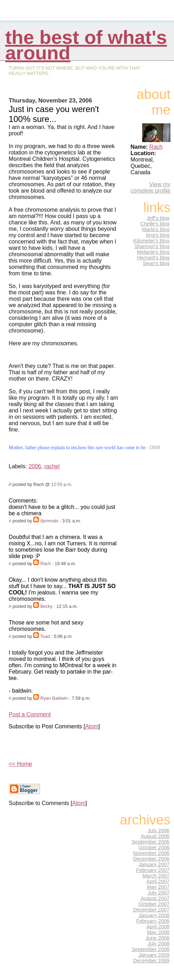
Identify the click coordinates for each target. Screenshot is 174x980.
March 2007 (156, 876)
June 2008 (158, 938)
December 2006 (151, 859)
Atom (92, 726)
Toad (45, 636)
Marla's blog (156, 229)
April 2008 (158, 927)
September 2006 (150, 842)
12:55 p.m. (62, 484)
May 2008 (158, 932)
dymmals (49, 521)
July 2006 (158, 831)
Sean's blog (156, 263)
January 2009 (154, 955)
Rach (46, 564)
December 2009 (151, 961)
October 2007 (154, 904)
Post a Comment (30, 714)
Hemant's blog (153, 258)
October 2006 (154, 847)
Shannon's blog (152, 246)
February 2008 (153, 921)
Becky (47, 606)
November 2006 (151, 853)
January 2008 (154, 915)
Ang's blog (158, 235)
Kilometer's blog (151, 241)
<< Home (21, 764)
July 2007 (158, 893)
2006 (35, 466)
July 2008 (158, 944)
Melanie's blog (153, 252)
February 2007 (153, 870)
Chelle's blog (155, 224)
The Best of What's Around (86, 45)
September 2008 (150, 949)
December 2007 (151, 910)
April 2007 (158, 881)
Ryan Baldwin (54, 698)
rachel (52, 466)
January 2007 (154, 864)
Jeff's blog (158, 218)
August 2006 (155, 836)
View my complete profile (150, 187)
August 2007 (155, 898)
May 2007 (158, 887)
